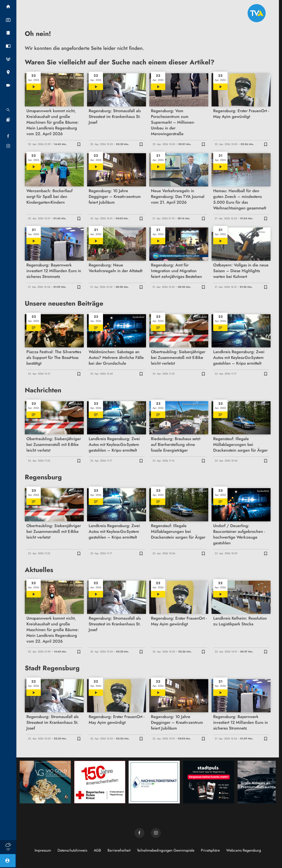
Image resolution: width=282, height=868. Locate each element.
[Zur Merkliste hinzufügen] (79, 144)
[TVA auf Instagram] (156, 833)
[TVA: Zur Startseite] (257, 13)
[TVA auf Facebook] (139, 833)
